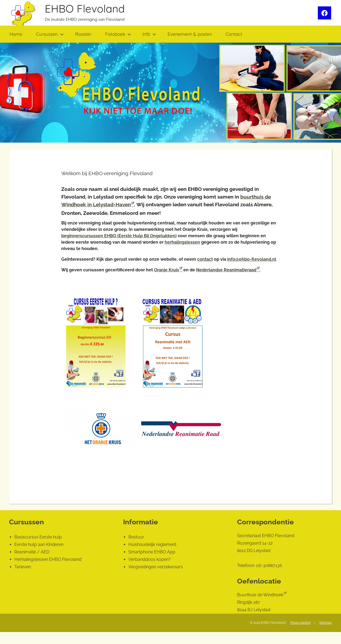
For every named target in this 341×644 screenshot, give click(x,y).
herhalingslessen (182, 242)
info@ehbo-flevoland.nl (252, 259)
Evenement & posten (190, 34)
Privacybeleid (300, 623)
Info (149, 34)
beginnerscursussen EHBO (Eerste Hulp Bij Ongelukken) (119, 236)
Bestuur (136, 537)
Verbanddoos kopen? (150, 559)
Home (16, 34)
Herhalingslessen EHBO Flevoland (48, 559)
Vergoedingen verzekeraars (156, 567)
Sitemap (325, 623)
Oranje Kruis (167, 270)
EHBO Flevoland (85, 9)
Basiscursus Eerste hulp (38, 537)
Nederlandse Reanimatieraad (226, 270)
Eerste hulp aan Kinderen (39, 544)
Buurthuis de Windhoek (260, 595)
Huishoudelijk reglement (152, 544)
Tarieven (23, 567)
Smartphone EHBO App (152, 552)
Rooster (83, 34)
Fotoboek (118, 34)
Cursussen (50, 34)
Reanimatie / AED (32, 552)
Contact (234, 34)
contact (205, 259)
